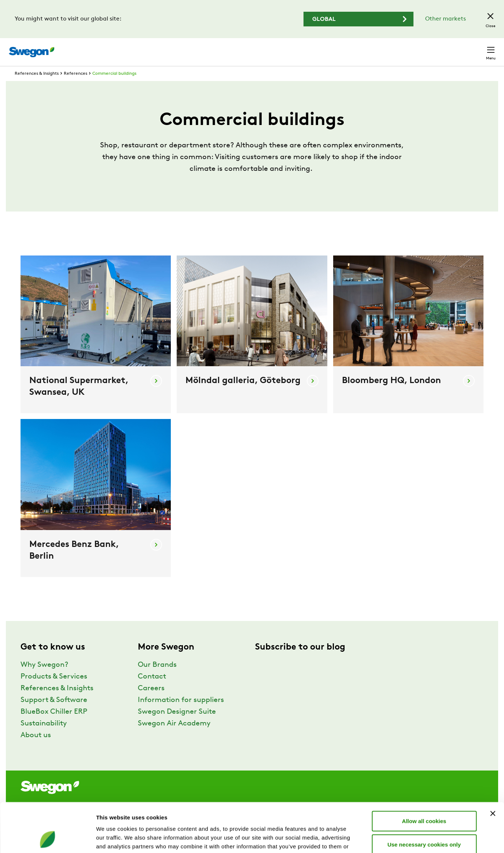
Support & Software (54, 714)
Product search (282, 48)
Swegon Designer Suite (177, 725)
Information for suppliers (181, 714)
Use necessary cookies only (424, 798)
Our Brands (157, 679)
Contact (478, 48)
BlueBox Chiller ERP (54, 725)
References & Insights (37, 87)
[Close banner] (493, 767)
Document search (342, 49)
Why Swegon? (44, 679)
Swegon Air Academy (174, 737)
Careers (387, 48)
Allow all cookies (424, 775)
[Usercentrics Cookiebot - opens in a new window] (47, 839)
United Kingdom (431, 48)
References (76, 87)
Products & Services (54, 690)
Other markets (446, 19)
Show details (385, 839)
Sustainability (44, 737)
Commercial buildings (114, 87)
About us (36, 749)
